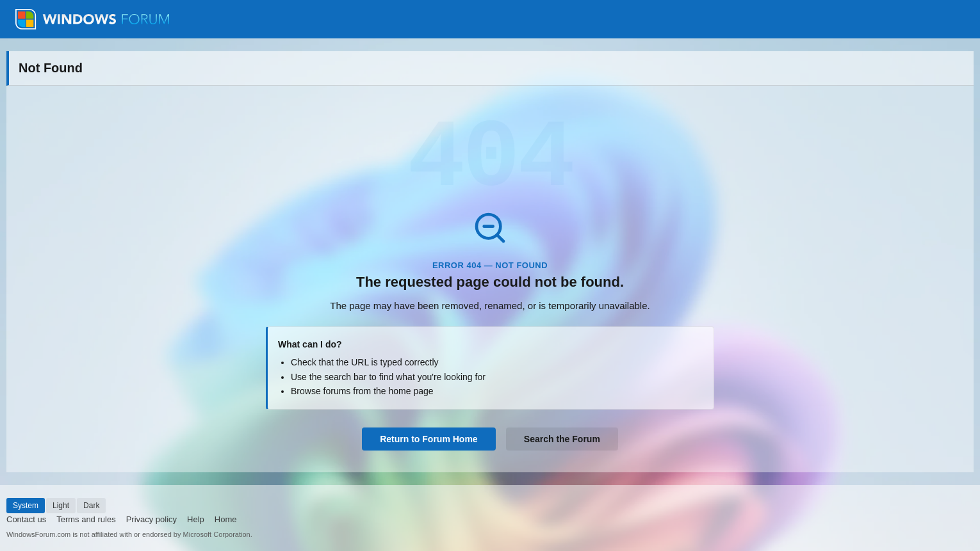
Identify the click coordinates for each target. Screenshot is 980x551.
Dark (91, 506)
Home (226, 519)
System (26, 506)
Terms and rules (86, 519)
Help (196, 519)
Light (61, 506)
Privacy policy (151, 519)
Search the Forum (562, 439)
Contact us (26, 519)
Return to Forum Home (429, 439)
